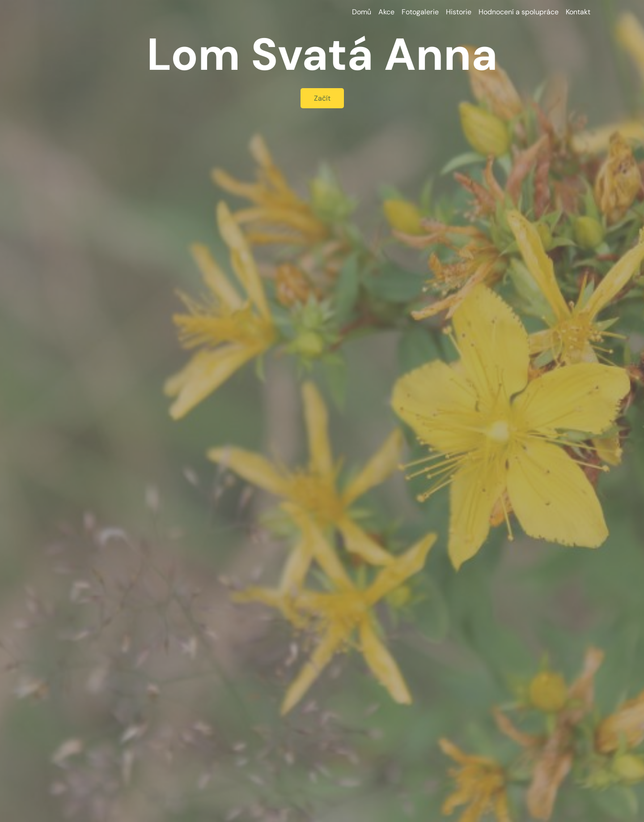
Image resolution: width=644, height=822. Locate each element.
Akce (386, 12)
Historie (459, 12)
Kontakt (578, 12)
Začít (322, 98)
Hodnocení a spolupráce (519, 12)
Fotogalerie (420, 12)
